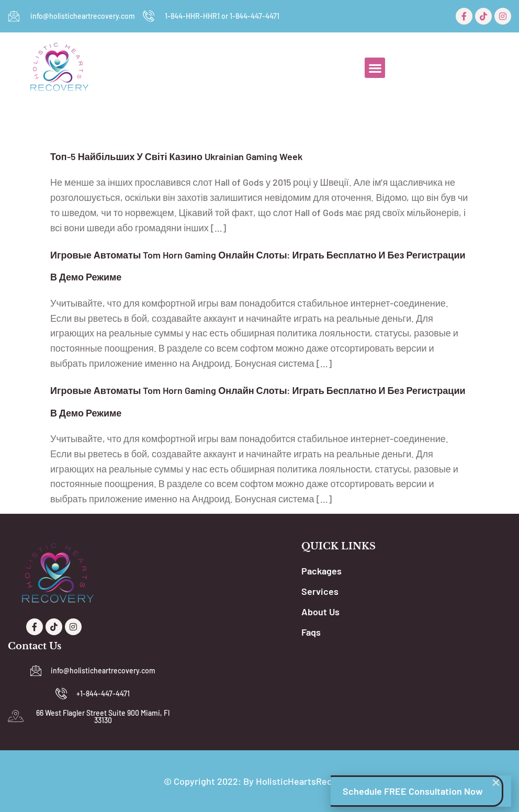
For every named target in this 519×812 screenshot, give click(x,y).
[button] (375, 68)
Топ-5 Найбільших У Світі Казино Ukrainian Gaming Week (176, 156)
